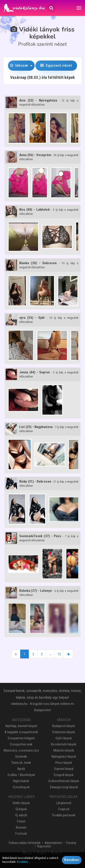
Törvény (71, 843)
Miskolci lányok (64, 750)
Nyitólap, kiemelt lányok (21, 726)
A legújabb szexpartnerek (21, 732)
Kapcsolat (44, 846)
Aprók (21, 769)
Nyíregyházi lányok (64, 757)
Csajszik (64, 809)
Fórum (21, 821)
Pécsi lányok (64, 763)
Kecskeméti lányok (64, 744)
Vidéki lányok (21, 803)
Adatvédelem (53, 843)
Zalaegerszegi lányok (64, 787)
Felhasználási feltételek (25, 843)
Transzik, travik (21, 763)
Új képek (21, 809)
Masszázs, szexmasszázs (21, 750)
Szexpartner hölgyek (21, 738)
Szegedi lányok (64, 775)
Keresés (21, 827)
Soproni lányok (64, 769)
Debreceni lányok (64, 732)
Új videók (21, 815)
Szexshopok (21, 787)
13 (59, 654)
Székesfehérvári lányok (64, 781)
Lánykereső (64, 803)
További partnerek (64, 815)
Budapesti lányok (64, 726)
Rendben (72, 860)
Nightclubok (21, 781)
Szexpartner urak (21, 744)
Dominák (21, 757)
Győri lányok (64, 738)
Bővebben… (23, 862)
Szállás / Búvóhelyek (21, 775)
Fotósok (21, 834)
